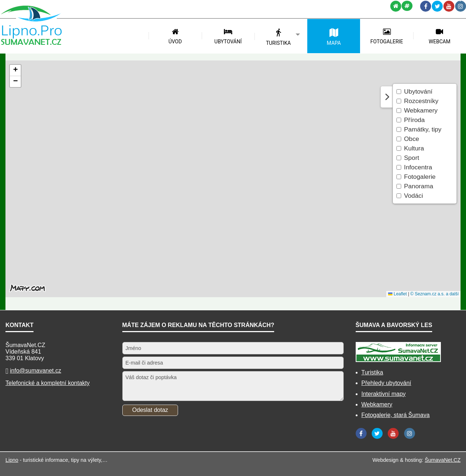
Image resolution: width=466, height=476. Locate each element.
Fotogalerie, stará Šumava (396, 415)
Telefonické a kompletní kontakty (48, 383)
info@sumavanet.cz (35, 371)
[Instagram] (461, 6)
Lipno (12, 460)
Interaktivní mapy (384, 394)
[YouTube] (449, 6)
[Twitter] (437, 6)
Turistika (372, 372)
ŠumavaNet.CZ (443, 460)
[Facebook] (426, 6)
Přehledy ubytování (386, 383)
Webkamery (377, 404)
